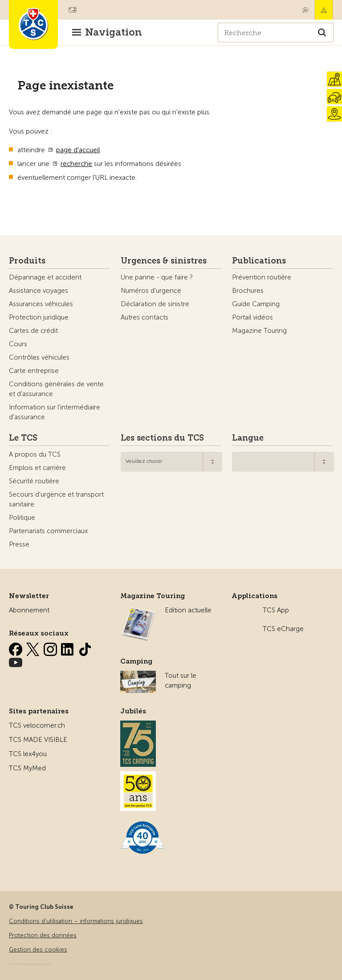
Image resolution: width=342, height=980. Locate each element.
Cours (18, 344)
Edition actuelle (188, 610)
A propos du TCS (35, 454)
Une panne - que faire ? (157, 277)
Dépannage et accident (45, 277)
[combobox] (172, 462)
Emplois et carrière (37, 468)
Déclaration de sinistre (155, 304)
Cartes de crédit (33, 331)
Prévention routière (262, 277)
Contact (305, 10)
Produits (27, 261)
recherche (76, 164)
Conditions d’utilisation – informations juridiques (76, 921)
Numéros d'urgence (151, 291)
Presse (19, 544)
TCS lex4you (28, 754)
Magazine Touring (259, 331)
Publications (259, 261)
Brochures (248, 291)
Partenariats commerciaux (48, 531)
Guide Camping (256, 304)
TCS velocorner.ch (37, 725)
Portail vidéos (252, 317)
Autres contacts (145, 317)
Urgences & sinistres (164, 261)
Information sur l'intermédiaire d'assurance (55, 412)
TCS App (276, 610)
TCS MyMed (27, 768)
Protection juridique (39, 317)
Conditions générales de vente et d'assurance (56, 389)
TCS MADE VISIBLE (38, 740)
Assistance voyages (39, 291)
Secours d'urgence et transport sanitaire (56, 499)
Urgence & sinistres (324, 10)
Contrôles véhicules (39, 357)
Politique (22, 518)
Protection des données (43, 935)
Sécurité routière (34, 481)
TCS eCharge (283, 629)
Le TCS (23, 438)
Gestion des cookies (38, 950)
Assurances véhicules (41, 304)
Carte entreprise (34, 371)
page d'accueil (78, 150)
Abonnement (29, 610)
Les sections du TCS (162, 438)
